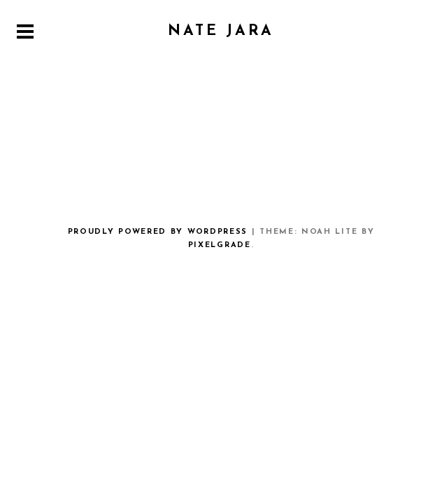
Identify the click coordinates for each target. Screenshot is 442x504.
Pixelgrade (220, 245)
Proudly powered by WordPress (158, 232)
